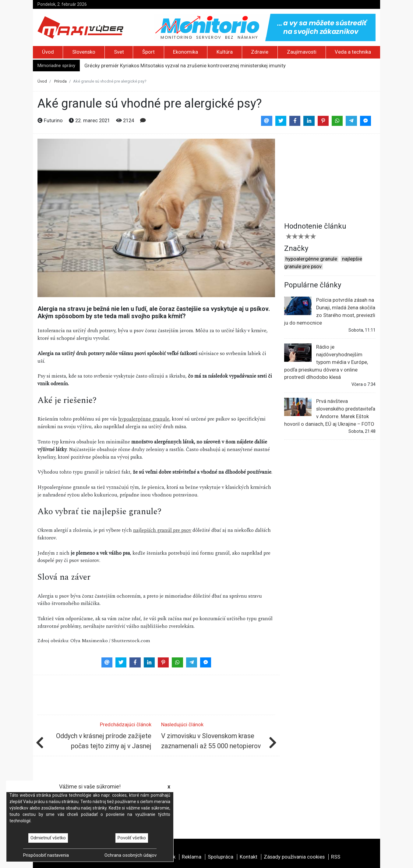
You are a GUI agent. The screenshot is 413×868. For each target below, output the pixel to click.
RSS (336, 857)
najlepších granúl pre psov (162, 530)
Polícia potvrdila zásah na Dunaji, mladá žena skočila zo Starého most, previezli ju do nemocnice (330, 311)
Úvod (48, 52)
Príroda (60, 81)
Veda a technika (353, 52)
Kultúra (225, 52)
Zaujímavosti (302, 52)
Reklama (192, 857)
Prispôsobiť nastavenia (46, 855)
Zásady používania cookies (294, 857)
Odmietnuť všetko (48, 838)
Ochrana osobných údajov (131, 855)
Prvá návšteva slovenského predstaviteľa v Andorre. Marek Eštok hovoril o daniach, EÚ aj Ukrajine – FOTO (330, 412)
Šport (148, 52)
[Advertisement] (330, 177)
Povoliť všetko (132, 838)
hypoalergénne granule (144, 419)
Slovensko (84, 52)
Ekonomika (185, 52)
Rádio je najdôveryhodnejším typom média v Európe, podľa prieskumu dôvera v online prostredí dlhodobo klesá (326, 362)
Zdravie (260, 52)
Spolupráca (221, 857)
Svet (119, 52)
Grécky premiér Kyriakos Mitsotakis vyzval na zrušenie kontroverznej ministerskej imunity (185, 66)
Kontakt (249, 857)
